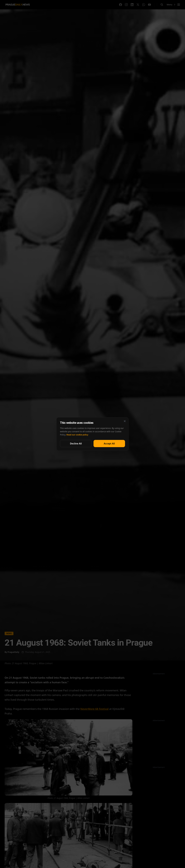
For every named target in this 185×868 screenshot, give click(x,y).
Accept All (109, 444)
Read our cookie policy (77, 435)
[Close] (125, 421)
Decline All (76, 444)
